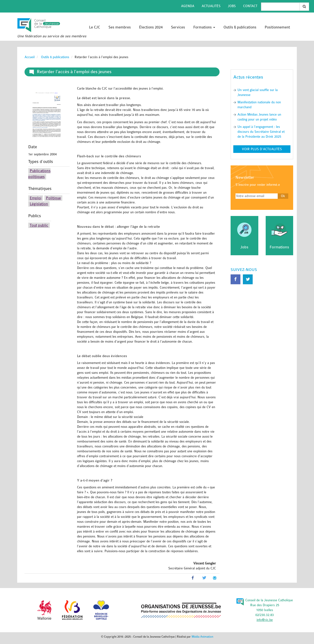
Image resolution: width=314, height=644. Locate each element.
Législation (39, 204)
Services (178, 27)
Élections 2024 (151, 27)
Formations (204, 27)
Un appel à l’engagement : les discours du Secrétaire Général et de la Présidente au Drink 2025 (261, 132)
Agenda (188, 6)
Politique (53, 198)
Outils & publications (240, 27)
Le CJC (95, 27)
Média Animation (202, 637)
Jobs (232, 6)
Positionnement (277, 27)
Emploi (36, 198)
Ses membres (120, 27)
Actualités (211, 6)
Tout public (39, 225)
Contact (250, 6)
